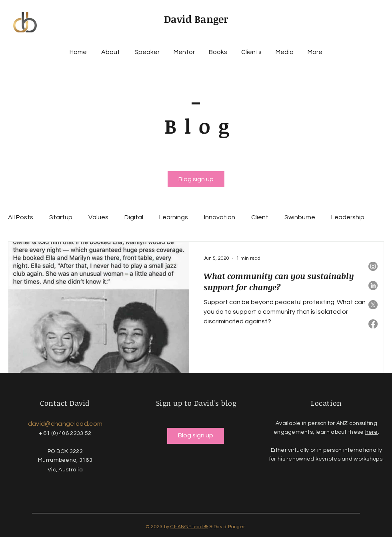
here (372, 432)
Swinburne (300, 217)
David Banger (196, 19)
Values (98, 217)
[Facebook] (373, 324)
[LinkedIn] (373, 286)
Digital (134, 217)
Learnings (174, 217)
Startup (61, 217)
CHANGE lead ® (189, 527)
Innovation (220, 217)
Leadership (348, 217)
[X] (373, 305)
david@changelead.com (65, 424)
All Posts (21, 217)
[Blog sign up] (196, 179)
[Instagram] (373, 266)
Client (260, 217)
